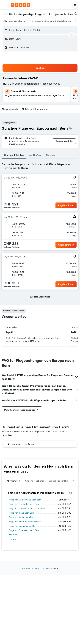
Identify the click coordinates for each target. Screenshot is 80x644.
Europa (12, 539)
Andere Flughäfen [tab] (35, 481)
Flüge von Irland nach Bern (22, 513)
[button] (5, 5)
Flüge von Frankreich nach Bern (24, 504)
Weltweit (13, 535)
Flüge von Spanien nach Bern (23, 526)
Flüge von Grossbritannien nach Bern (27, 508)
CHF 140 (8, 14)
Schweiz (46, 568)
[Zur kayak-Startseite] (21, 5)
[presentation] (76, 14)
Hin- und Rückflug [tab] (14, 155)
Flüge (37, 568)
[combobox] (15, 21)
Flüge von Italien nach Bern (22, 517)
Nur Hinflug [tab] (35, 155)
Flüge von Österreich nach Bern (24, 530)
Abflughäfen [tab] (13, 481)
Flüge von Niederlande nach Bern (25, 522)
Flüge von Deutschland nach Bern (25, 500)
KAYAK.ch (26, 568)
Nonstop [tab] (51, 155)
